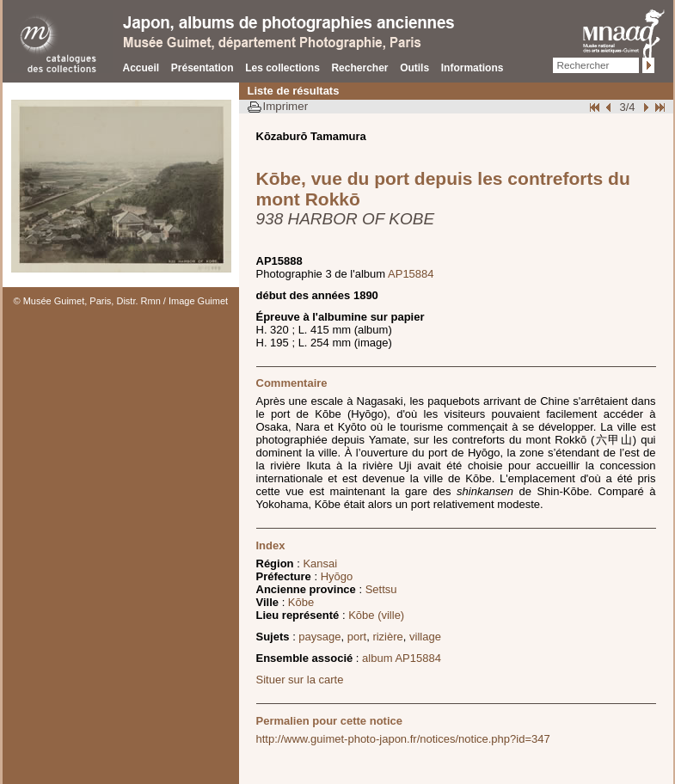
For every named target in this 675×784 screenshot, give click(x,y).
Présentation (202, 68)
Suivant (644, 107)
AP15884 (411, 274)
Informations (472, 68)
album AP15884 (402, 658)
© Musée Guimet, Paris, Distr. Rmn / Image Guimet (121, 301)
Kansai (320, 563)
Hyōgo (337, 576)
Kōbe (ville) (376, 615)
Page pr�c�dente (611, 107)
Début (596, 107)
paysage (319, 637)
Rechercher (359, 68)
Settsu (381, 589)
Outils (414, 68)
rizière (387, 637)
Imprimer (286, 106)
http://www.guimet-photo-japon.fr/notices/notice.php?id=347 (403, 739)
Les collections (282, 68)
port (357, 637)
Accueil (141, 68)
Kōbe (301, 602)
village (425, 637)
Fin (659, 107)
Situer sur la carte (300, 680)
